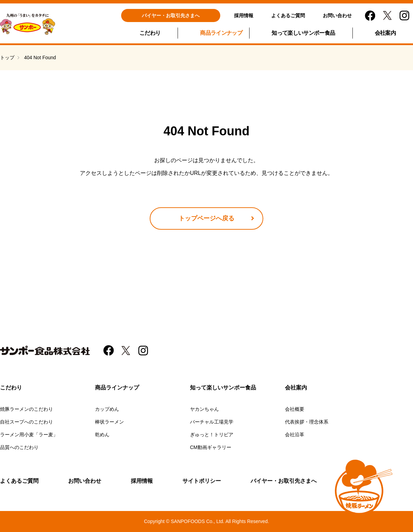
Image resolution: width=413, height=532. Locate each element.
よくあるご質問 (288, 15)
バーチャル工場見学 (212, 422)
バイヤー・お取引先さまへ (171, 15)
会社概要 (295, 409)
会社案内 (385, 33)
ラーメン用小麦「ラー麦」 (29, 435)
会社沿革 (295, 435)
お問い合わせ (337, 15)
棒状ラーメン (109, 422)
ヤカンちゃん (204, 409)
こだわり (150, 33)
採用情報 (244, 15)
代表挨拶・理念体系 (307, 422)
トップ (7, 58)
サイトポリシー (202, 481)
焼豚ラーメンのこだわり (27, 409)
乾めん (102, 435)
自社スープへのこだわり (27, 422)
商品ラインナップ (221, 33)
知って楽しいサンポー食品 (303, 33)
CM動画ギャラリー (211, 447)
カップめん (107, 409)
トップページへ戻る (206, 218)
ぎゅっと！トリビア (212, 435)
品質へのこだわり (19, 447)
